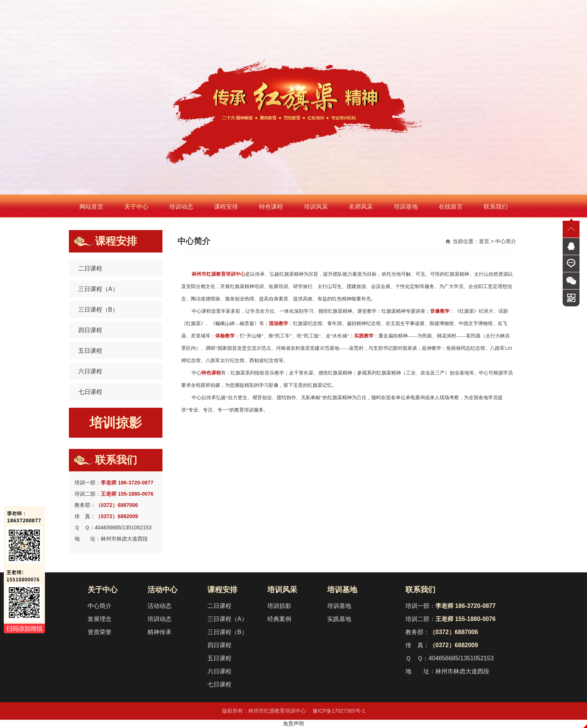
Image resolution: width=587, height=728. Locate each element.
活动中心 (162, 590)
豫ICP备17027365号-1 (339, 711)
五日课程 (90, 351)
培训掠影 (116, 423)
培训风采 (316, 207)
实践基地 (339, 619)
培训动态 (181, 207)
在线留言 (451, 207)
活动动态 (159, 606)
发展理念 (100, 619)
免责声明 (293, 724)
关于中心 (136, 207)
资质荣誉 (100, 632)
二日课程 (90, 268)
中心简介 (100, 606)
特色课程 (271, 207)
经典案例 (279, 619)
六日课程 (90, 371)
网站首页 (91, 207)
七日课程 (90, 392)
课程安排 (226, 207)
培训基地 (406, 207)
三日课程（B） (98, 310)
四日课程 (90, 330)
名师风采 (361, 207)
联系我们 (496, 207)
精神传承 (159, 632)
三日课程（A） (98, 289)
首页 (484, 241)
